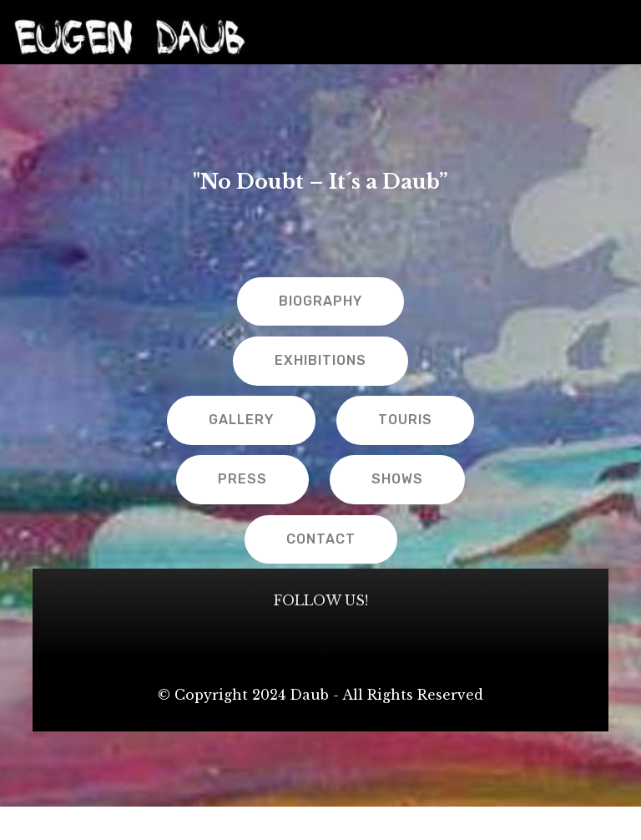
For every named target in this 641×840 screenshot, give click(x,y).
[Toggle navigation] (615, 28)
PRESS (242, 479)
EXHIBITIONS (320, 360)
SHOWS (397, 479)
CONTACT (321, 539)
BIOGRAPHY (320, 301)
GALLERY (241, 420)
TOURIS (405, 420)
